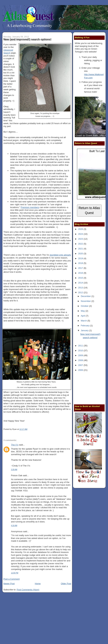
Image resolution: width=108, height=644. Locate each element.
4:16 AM (14, 526)
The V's (15, 445)
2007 (81, 365)
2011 (81, 346)
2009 (81, 355)
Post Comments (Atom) (28, 590)
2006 (81, 370)
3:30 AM (14, 470)
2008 (81, 360)
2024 (81, 234)
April (83, 316)
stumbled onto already (60, 255)
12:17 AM (23, 429)
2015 (81, 278)
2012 (81, 292)
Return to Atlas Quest (89, 210)
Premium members (30, 207)
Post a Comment (12, 579)
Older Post (66, 584)
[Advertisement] (91, 388)
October (85, 306)
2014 (81, 283)
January (85, 330)
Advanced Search (8, 51)
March (84, 321)
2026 (81, 229)
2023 (81, 239)
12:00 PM (15, 573)
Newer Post (9, 584)
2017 (81, 268)
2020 (81, 254)
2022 (81, 244)
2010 (81, 350)
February (85, 326)
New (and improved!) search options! (27, 39)
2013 (81, 288)
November (86, 301)
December (86, 296)
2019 (81, 258)
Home (38, 584)
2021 (81, 249)
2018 (81, 263)
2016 (81, 273)
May (83, 311)
